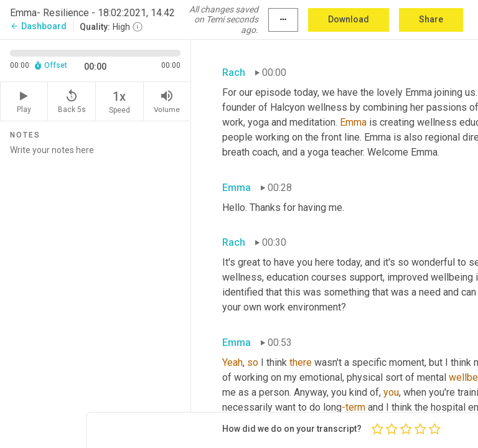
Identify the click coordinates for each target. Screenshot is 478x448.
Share (431, 19)
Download (349, 19)
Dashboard (38, 26)
